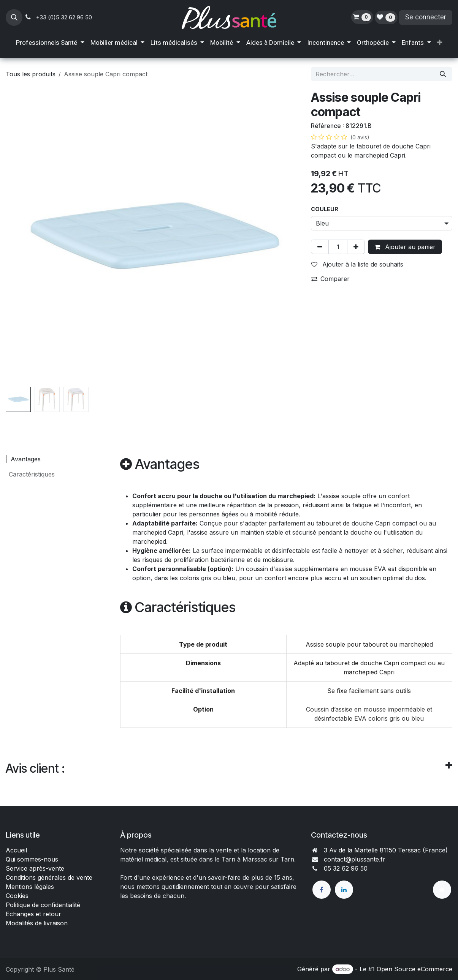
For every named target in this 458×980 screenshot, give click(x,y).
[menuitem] (50, 43)
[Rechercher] (443, 74)
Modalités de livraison (37, 923)
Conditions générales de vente (50, 877)
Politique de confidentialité (43, 905)
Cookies (17, 896)
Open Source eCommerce (414, 969)
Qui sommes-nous (32, 859)
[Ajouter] (356, 247)
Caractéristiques (31, 474)
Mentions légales (30, 887)
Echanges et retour (33, 914)
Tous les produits (31, 74)
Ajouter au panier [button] (405, 247)
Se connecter (426, 17)
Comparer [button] (330, 279)
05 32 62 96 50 (346, 868)
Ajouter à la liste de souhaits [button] (357, 264)
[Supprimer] (320, 247)
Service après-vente (35, 868)
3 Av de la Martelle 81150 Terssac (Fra (379, 850)
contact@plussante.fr (355, 859)
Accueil (16, 850)
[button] (14, 17)
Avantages (25, 459)
